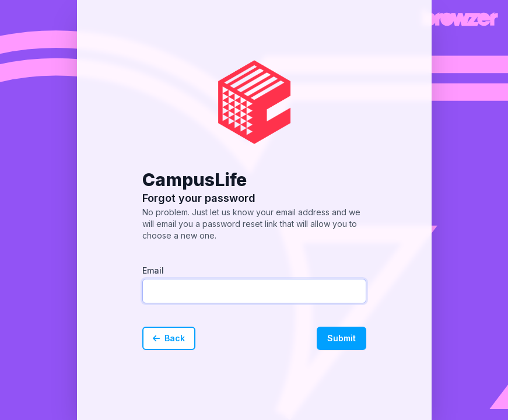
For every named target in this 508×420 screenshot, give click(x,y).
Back (169, 338)
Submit (341, 338)
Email (153, 270)
